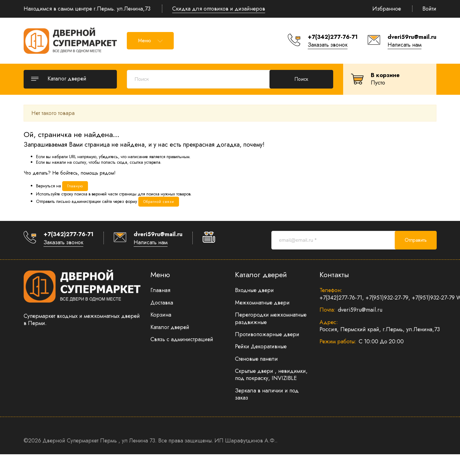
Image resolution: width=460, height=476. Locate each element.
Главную (75, 186)
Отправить (416, 240)
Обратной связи (159, 202)
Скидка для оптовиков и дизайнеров (219, 9)
